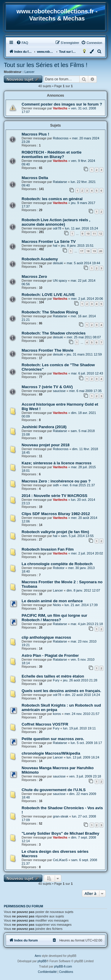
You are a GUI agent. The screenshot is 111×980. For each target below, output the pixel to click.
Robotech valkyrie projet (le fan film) (55, 532)
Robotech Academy (40, 259)
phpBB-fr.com (63, 967)
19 (94, 251)
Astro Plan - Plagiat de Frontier (50, 655)
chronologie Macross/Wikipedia (51, 753)
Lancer (30, 72)
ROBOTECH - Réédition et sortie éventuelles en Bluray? (52, 154)
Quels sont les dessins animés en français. (61, 691)
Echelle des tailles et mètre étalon (53, 676)
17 (82, 251)
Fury (56, 680)
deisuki (58, 263)
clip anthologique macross (46, 637)
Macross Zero (34, 277)
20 (101, 251)
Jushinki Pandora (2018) (44, 427)
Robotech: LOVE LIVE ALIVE (48, 295)
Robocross (61, 138)
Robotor (59, 568)
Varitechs (60, 108)
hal (55, 246)
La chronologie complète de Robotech (57, 564)
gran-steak (61, 816)
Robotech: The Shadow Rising (50, 312)
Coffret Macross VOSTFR (45, 724)
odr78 (57, 228)
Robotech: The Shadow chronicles (54, 333)
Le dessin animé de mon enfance (52, 601)
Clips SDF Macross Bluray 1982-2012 (56, 514)
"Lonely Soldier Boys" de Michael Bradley (60, 833)
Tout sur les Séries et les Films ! (46, 65)
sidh (56, 485)
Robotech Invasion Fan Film (48, 549)
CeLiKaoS (60, 860)
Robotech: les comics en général (52, 199)
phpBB (42, 961)
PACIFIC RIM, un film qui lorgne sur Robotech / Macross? (54, 618)
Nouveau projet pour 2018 (46, 445)
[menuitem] (22, 43)
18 (88, 251)
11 (94, 234)
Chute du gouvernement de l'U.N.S (54, 790)
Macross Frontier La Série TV (49, 242)
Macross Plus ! (35, 134)
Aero (38, 956)
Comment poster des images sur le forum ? (62, 104)
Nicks (57, 605)
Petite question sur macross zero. (53, 739)
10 (88, 234)
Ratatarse (60, 182)
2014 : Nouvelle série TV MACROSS (54, 496)
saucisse (59, 391)
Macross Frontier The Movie (48, 350)
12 (101, 234)
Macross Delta (35, 178)
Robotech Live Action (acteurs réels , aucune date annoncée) (56, 222)
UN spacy (60, 281)
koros (57, 714)
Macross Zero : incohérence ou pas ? (56, 481)
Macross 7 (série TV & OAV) (47, 387)
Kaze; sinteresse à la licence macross (57, 463)
